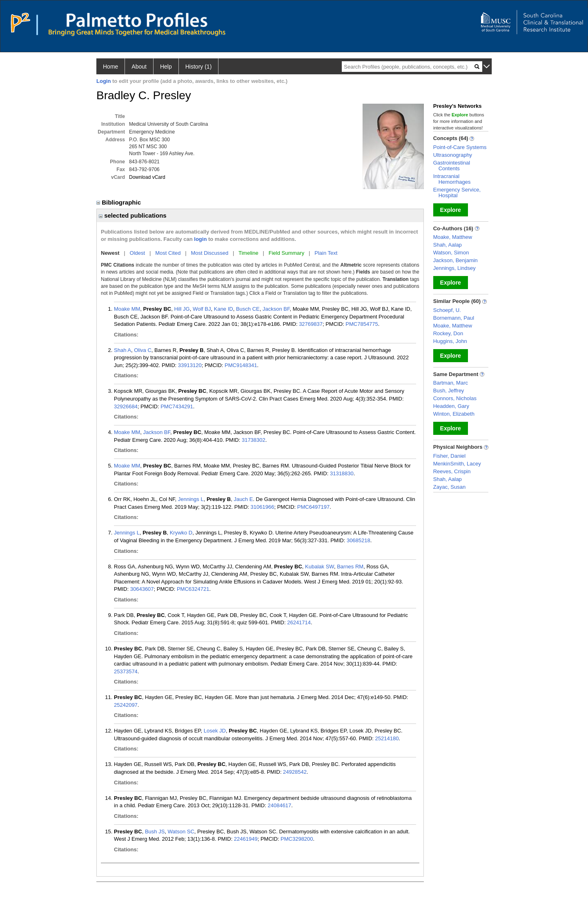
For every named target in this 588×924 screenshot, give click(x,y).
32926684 (126, 406)
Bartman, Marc (451, 383)
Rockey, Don (448, 333)
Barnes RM (350, 567)
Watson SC (181, 832)
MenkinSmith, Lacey (457, 464)
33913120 (190, 365)
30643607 (142, 589)
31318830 (342, 473)
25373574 (126, 671)
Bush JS (155, 832)
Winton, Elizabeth (454, 414)
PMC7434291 (177, 406)
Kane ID (224, 309)
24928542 (295, 772)
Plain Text (326, 253)
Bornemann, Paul (454, 318)
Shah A (122, 350)
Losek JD (215, 731)
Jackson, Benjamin (455, 260)
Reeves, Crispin (452, 471)
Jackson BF (276, 309)
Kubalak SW (320, 567)
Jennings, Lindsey (454, 268)
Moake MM (127, 309)
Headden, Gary (451, 406)
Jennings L (191, 499)
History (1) (199, 67)
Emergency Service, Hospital (457, 193)
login (200, 239)
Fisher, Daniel (449, 456)
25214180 (387, 738)
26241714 (299, 622)
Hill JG (182, 309)
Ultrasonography (453, 155)
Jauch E (243, 499)
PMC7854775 (362, 324)
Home (110, 67)
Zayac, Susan (450, 487)
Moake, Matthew (453, 237)
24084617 (279, 805)
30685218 (359, 540)
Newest (110, 253)
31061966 (263, 507)
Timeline (248, 253)
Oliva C (143, 350)
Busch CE (248, 309)
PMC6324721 (193, 589)
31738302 (254, 440)
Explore (451, 210)
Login (104, 81)
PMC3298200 (297, 839)
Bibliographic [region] (119, 202)
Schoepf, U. (447, 310)
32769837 (311, 324)
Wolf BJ (202, 309)
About (139, 67)
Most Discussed (209, 253)
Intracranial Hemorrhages (452, 179)
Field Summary (286, 253)
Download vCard (147, 177)
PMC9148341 (241, 365)
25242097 (126, 705)
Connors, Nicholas (455, 398)
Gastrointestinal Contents (452, 166)
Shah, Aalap (448, 245)
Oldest (138, 253)
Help (166, 67)
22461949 (246, 839)
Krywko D (181, 533)
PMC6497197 (314, 507)
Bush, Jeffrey (449, 391)
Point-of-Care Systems (460, 147)
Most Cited (168, 253)
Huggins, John (450, 341)
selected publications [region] (133, 215)
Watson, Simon (451, 253)
